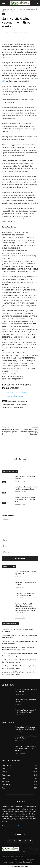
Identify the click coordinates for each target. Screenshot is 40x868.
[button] (4, 3)
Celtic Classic (12, 401)
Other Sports (11, 9)
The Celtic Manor (18, 407)
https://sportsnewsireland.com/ (20, 462)
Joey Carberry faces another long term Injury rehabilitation (29, 432)
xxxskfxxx (5, 647)
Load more (20, 617)
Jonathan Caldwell (22, 404)
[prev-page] (3, 508)
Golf (18, 9)
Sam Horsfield (7, 407)
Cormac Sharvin (23, 401)
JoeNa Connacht (12, 32)
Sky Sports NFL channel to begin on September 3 (10, 432)
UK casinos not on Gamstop (17, 393)
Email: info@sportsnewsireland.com (23, 826)
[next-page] (7, 508)
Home (4, 9)
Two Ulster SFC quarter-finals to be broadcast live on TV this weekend (25, 748)
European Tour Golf (9, 404)
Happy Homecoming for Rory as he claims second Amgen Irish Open (25, 499)
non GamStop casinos (15, 396)
